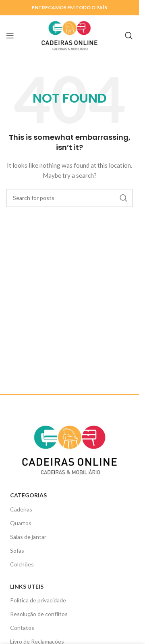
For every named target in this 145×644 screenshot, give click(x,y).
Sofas (17, 550)
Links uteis (27, 586)
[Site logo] (70, 35)
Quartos (21, 523)
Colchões (22, 564)
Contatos (22, 628)
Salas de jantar (28, 537)
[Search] (129, 36)
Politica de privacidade (38, 600)
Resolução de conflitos (39, 614)
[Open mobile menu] (10, 36)
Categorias (28, 495)
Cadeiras (21, 509)
